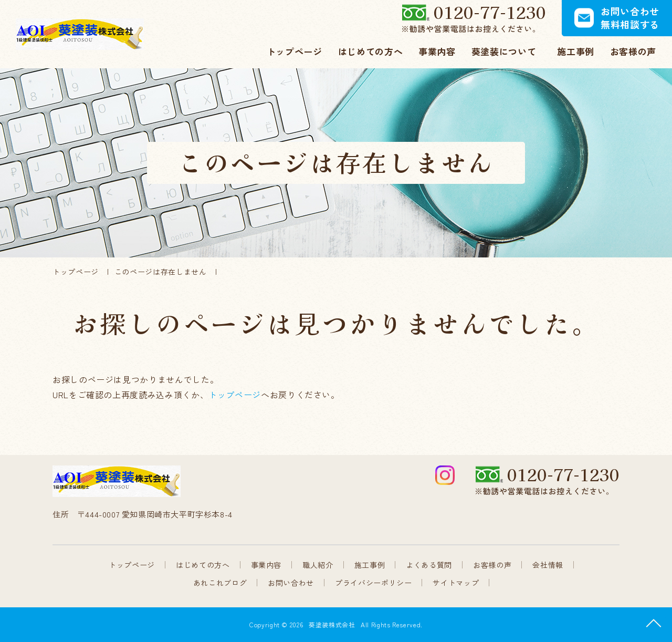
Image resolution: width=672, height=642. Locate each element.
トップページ (76, 272)
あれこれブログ (220, 583)
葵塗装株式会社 (332, 624)
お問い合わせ (291, 583)
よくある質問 (429, 565)
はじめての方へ (203, 565)
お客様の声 (492, 565)
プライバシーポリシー (373, 583)
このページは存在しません (161, 272)
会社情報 (548, 565)
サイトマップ (456, 583)
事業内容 (266, 565)
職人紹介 (318, 565)
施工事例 (370, 565)
